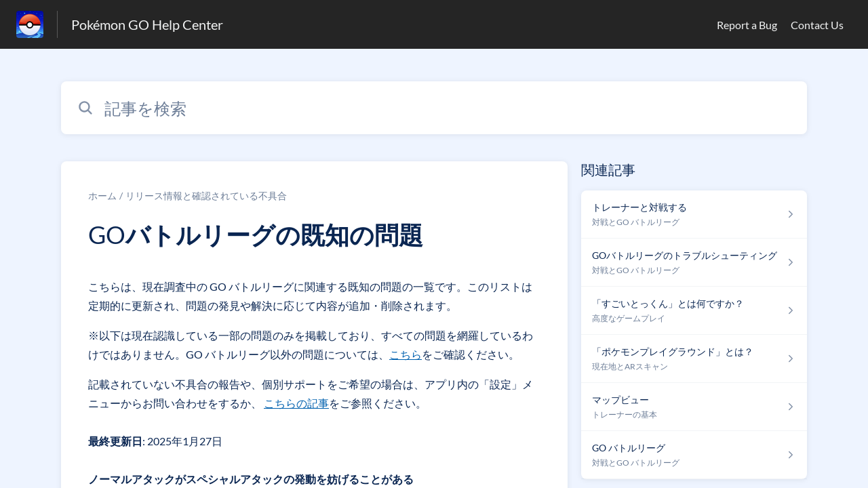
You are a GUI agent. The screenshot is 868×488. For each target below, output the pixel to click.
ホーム (102, 196)
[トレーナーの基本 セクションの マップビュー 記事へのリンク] (694, 407)
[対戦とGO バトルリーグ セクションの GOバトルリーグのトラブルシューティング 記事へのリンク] (694, 263)
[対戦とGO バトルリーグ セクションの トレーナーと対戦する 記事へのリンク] (694, 215)
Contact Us (817, 25)
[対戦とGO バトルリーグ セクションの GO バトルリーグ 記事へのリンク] (694, 455)
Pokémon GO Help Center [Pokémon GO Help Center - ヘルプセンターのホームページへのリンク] (147, 24)
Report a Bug (747, 25)
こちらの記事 (296, 403)
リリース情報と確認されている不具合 (206, 196)
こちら (406, 354)
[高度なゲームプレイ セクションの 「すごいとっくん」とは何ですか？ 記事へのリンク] (694, 311)
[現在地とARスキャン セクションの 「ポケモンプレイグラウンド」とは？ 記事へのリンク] (694, 359)
